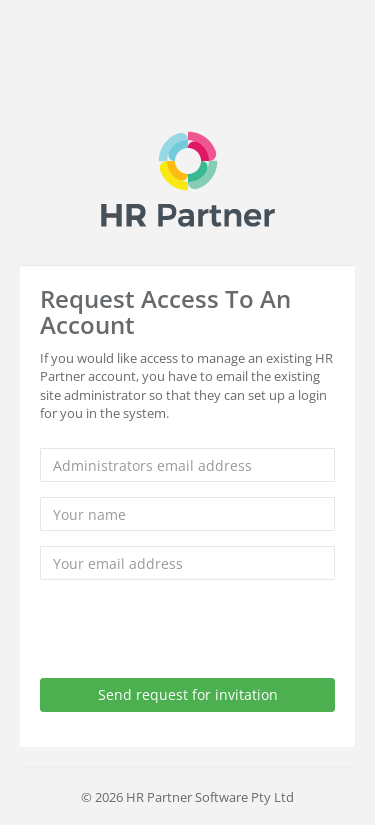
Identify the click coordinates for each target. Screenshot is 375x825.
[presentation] (192, 634)
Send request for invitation (188, 694)
